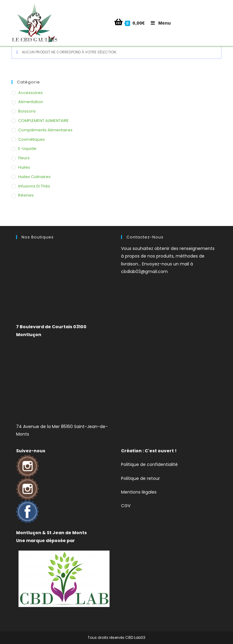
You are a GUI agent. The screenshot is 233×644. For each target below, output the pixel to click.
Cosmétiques (32, 139)
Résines (26, 195)
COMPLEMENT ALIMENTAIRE (44, 121)
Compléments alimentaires (45, 130)
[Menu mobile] (159, 23)
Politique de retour (140, 478)
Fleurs (24, 158)
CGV (126, 506)
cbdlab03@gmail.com (144, 271)
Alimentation (31, 102)
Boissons (27, 111)
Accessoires (30, 93)
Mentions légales (139, 492)
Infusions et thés (34, 186)
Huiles (24, 167)
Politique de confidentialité (149, 464)
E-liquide (27, 148)
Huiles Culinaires (34, 177)
